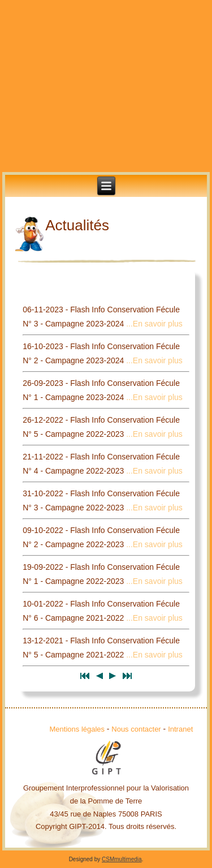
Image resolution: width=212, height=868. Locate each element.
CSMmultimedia (122, 859)
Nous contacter (136, 729)
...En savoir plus (154, 324)
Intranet (180, 729)
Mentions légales (77, 729)
